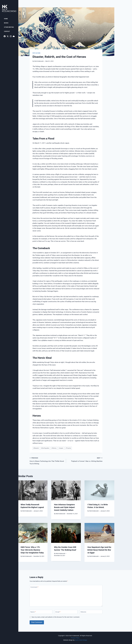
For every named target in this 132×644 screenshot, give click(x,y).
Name (33, 612)
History (54, 448)
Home (6, 19)
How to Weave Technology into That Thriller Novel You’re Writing (47, 461)
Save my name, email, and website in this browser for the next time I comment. (56, 617)
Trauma (68, 448)
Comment (34, 587)
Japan (61, 448)
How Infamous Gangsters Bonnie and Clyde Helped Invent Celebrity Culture (64, 507)
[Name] (41, 612)
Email (58, 612)
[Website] (91, 612)
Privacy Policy (75, 638)
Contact (7, 31)
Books (6, 23)
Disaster (36, 448)
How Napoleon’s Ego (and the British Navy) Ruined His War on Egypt (99, 550)
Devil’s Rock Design (81, 640)
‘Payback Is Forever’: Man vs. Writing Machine (85, 459)
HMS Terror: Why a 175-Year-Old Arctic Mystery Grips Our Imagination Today (32, 550)
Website (83, 612)
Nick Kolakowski (39, 61)
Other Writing (9, 27)
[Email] (66, 612)
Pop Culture (36, 53)
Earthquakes (45, 448)
